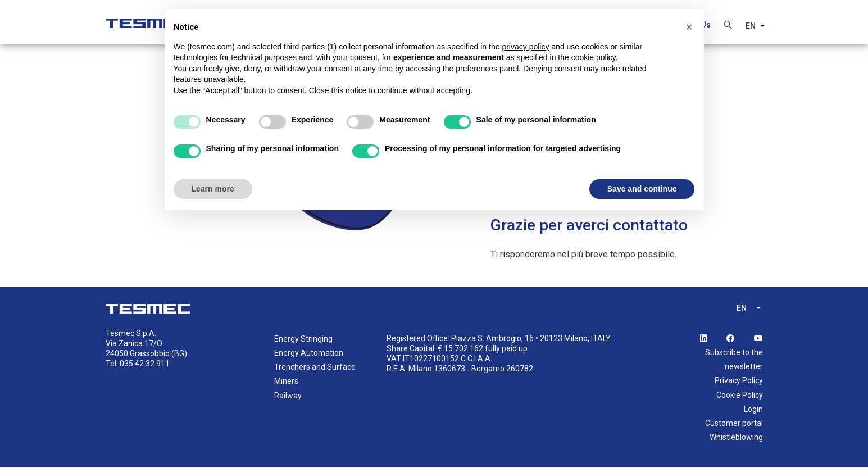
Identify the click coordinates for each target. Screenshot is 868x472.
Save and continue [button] (642, 189)
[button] (689, 27)
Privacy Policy (739, 385)
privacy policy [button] (525, 47)
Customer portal (734, 428)
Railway (288, 400)
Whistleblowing (736, 442)
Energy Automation (309, 357)
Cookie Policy (740, 400)
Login (753, 414)
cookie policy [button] (594, 57)
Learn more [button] (213, 189)
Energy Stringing (303, 343)
